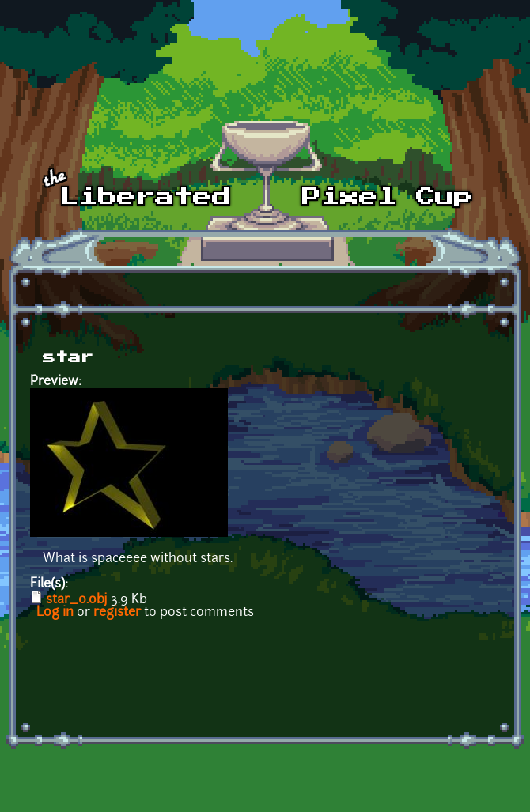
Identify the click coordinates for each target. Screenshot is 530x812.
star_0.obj (77, 600)
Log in (55, 613)
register (117, 613)
